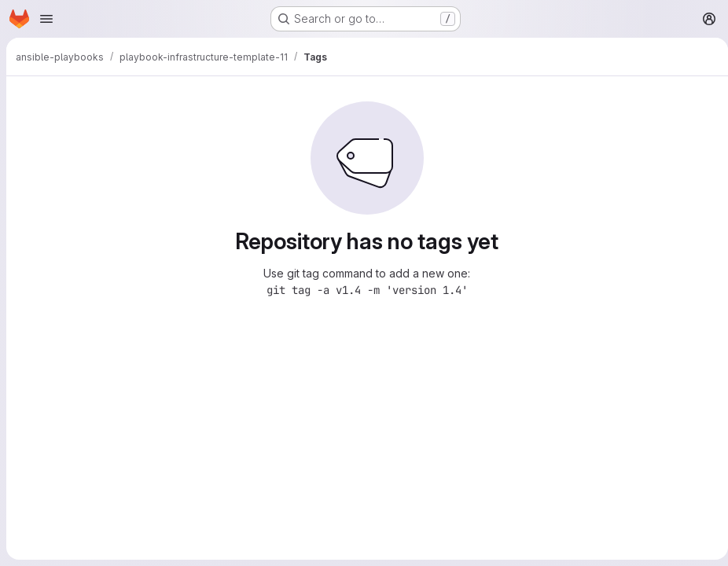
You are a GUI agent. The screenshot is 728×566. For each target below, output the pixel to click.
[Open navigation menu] (46, 19)
